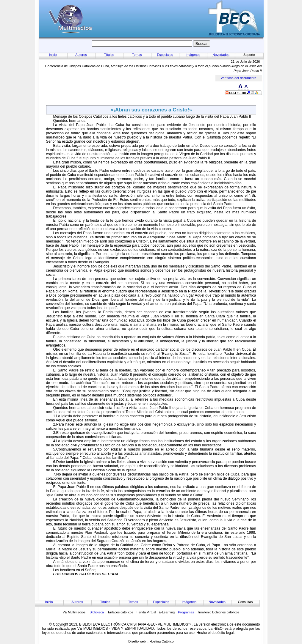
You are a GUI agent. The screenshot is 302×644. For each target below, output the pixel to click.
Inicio (53, 55)
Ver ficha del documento (238, 78)
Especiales (165, 55)
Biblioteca (97, 612)
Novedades (221, 55)
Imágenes (193, 55)
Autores (81, 55)
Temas (137, 55)
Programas (186, 612)
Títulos (109, 55)
